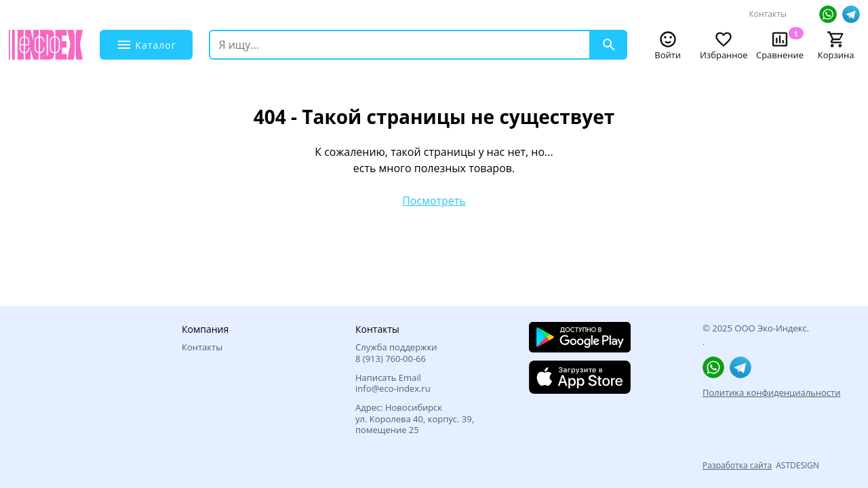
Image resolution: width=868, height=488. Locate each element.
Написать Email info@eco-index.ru (393, 383)
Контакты (768, 14)
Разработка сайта (737, 465)
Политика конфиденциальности (771, 392)
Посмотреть (434, 201)
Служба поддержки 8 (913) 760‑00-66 (396, 353)
